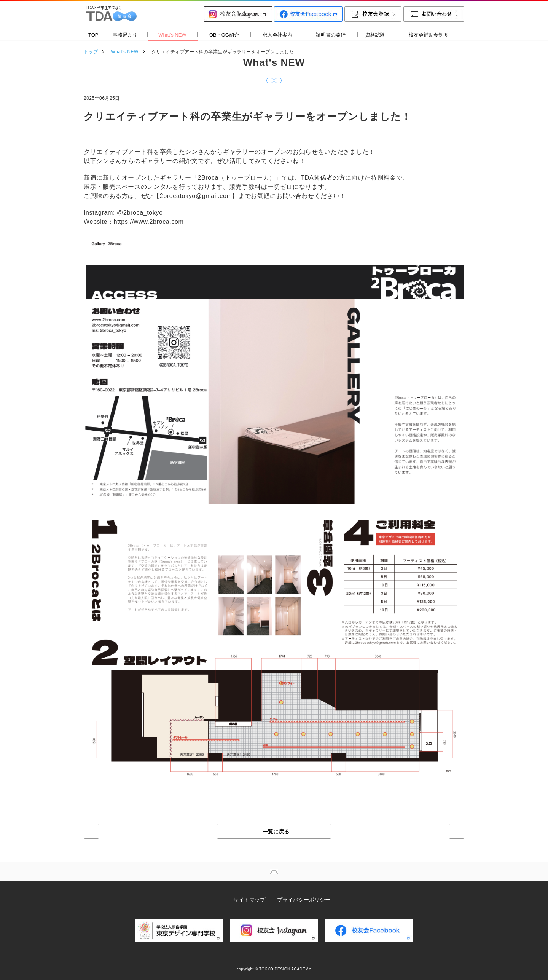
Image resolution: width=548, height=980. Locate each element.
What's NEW (124, 52)
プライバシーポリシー (304, 900)
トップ (91, 52)
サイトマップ (249, 900)
